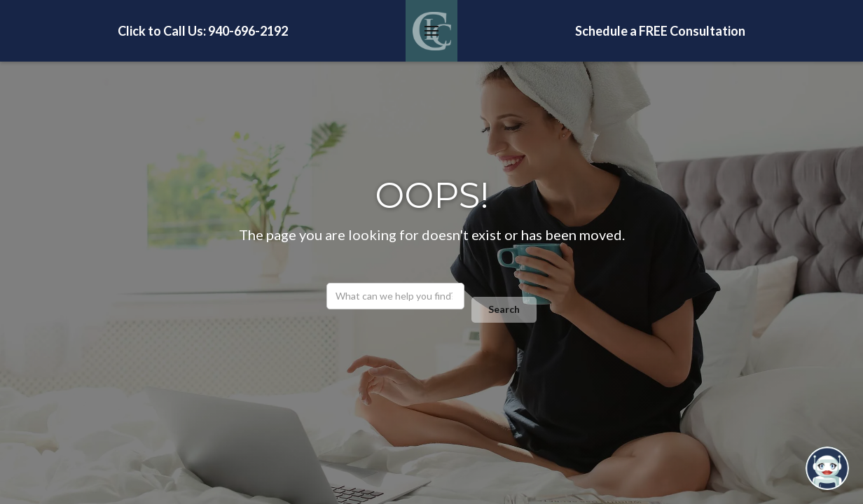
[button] (431, 31)
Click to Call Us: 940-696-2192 (203, 31)
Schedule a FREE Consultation (660, 31)
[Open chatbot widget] (827, 468)
